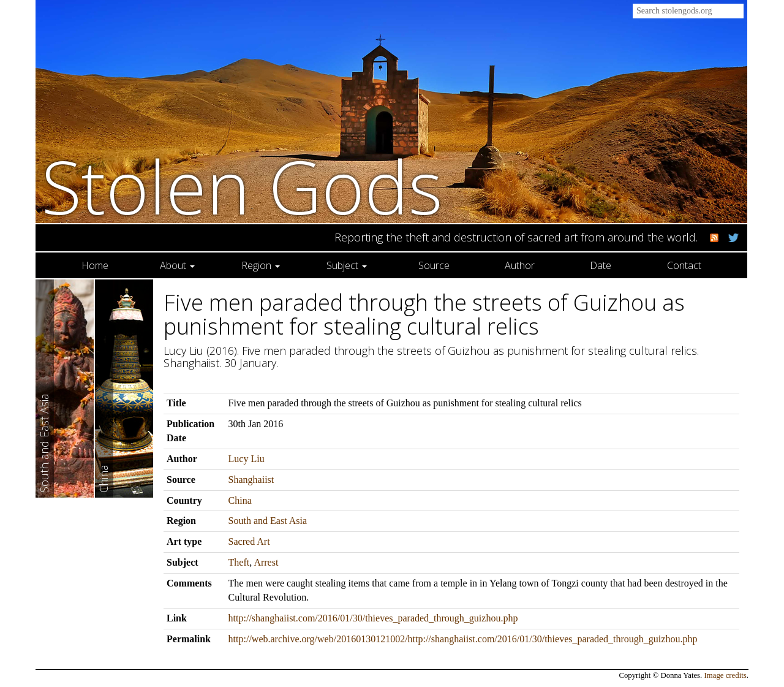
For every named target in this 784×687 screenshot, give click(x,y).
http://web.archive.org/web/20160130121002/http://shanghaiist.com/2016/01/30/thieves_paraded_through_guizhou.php (463, 639)
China (240, 500)
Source (434, 265)
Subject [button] (347, 265)
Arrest (266, 562)
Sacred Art (249, 541)
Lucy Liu (247, 459)
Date (601, 265)
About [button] (177, 265)
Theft (239, 562)
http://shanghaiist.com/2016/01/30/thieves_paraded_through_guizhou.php (373, 618)
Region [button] (261, 265)
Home (95, 265)
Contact (684, 265)
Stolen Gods (242, 186)
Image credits (726, 675)
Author (520, 265)
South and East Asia (268, 521)
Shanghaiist (251, 480)
